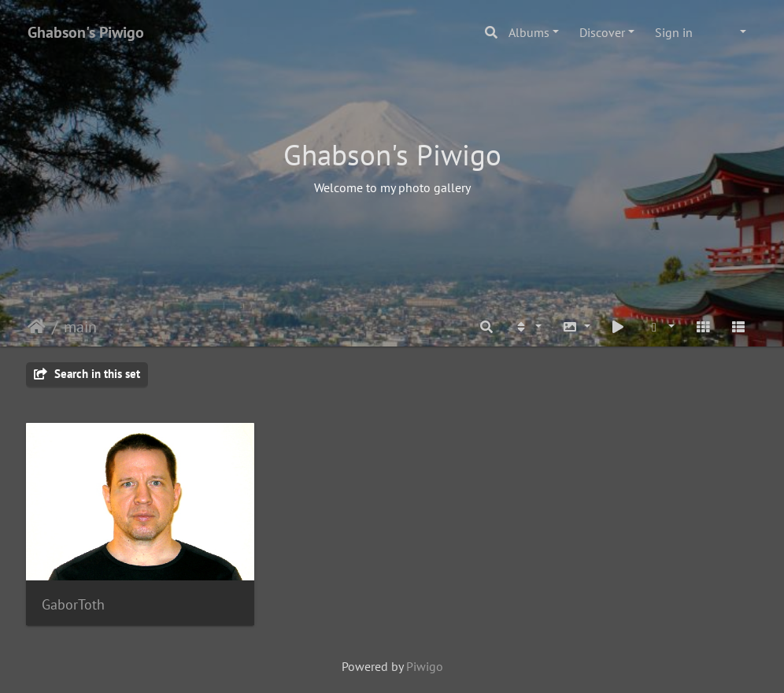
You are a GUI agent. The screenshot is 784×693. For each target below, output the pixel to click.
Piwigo (425, 666)
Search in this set (87, 374)
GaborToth (73, 604)
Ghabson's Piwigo (86, 32)
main (80, 327)
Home (37, 327)
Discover (602, 32)
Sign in (674, 32)
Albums (529, 32)
